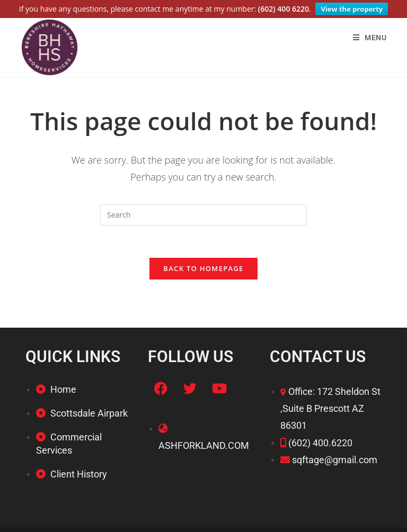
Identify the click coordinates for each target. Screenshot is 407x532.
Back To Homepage (203, 267)
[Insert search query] (203, 214)
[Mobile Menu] (370, 37)
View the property (352, 9)
